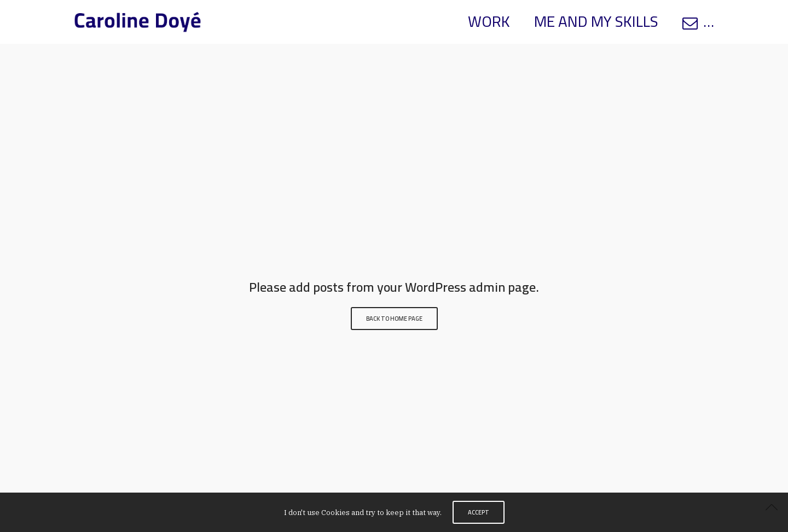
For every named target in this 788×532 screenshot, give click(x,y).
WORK (489, 21)
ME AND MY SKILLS (596, 21)
